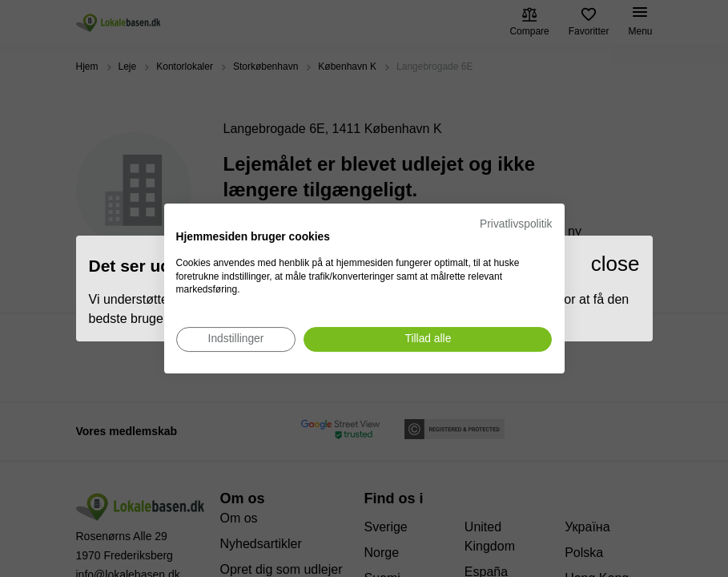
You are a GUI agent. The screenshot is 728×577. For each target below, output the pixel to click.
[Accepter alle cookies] (428, 339)
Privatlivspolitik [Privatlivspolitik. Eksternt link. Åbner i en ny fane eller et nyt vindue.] (516, 224)
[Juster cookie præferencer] (236, 339)
